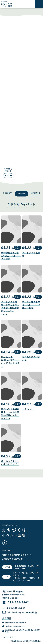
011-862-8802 (18, 602)
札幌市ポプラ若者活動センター (14, 626)
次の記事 (36, 193)
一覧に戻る (22, 194)
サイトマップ (8, 637)
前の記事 (7, 193)
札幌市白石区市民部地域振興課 (14, 623)
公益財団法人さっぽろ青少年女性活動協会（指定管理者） (21, 631)
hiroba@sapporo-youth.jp (23, 612)
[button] (39, 4)
